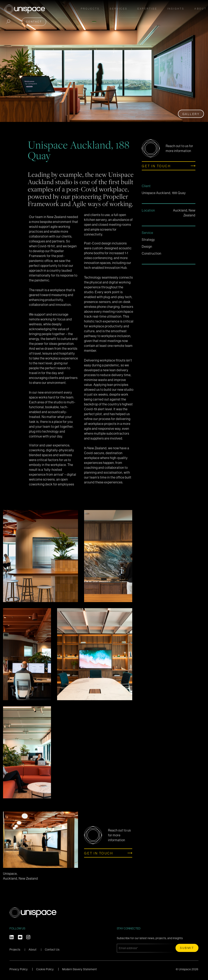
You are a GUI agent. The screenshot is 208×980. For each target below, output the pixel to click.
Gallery (191, 114)
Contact (33, 21)
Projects (92, 8)
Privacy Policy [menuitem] (19, 969)
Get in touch (156, 166)
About (33, 950)
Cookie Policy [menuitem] (45, 969)
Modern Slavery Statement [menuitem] (80, 969)
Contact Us (52, 950)
